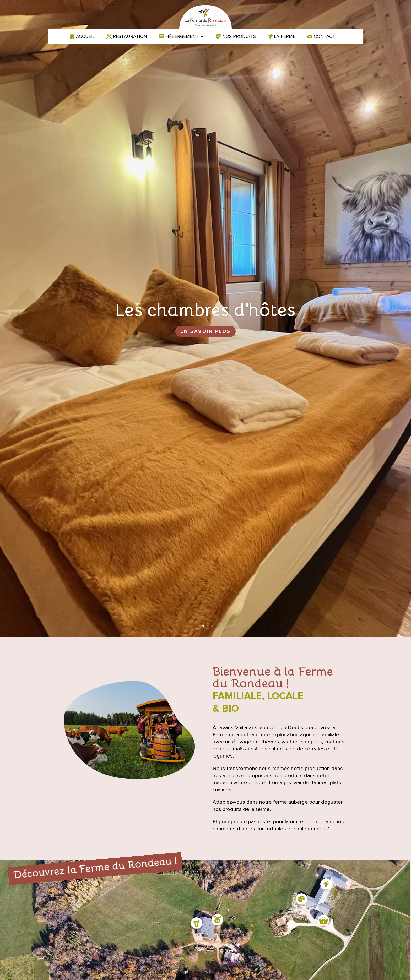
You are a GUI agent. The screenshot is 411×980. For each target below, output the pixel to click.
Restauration (130, 37)
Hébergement (182, 37)
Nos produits (239, 37)
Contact (325, 37)
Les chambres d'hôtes (206, 309)
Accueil (85, 37)
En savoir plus (206, 331)
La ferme (285, 37)
